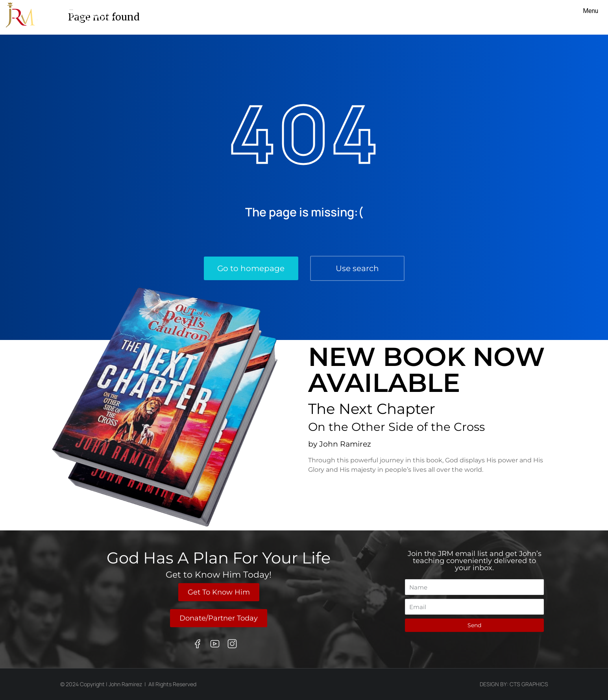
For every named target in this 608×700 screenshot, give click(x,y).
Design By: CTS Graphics (514, 684)
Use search (357, 268)
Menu (590, 11)
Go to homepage (251, 268)
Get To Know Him (219, 592)
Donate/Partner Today (219, 618)
